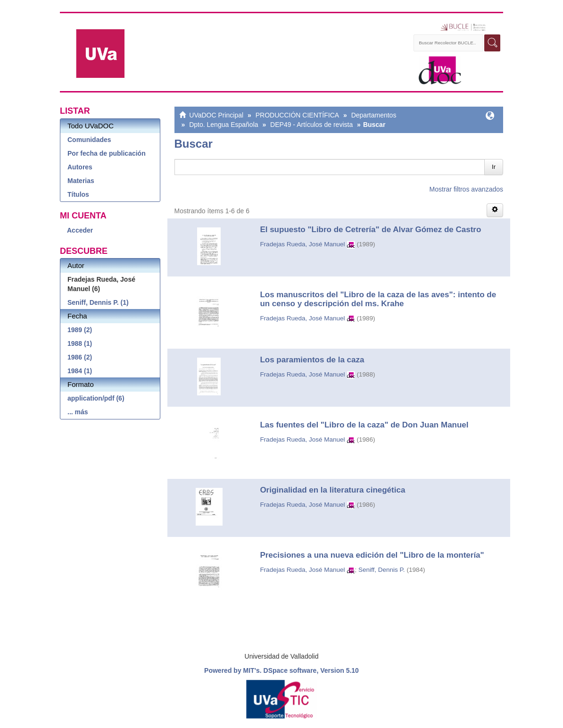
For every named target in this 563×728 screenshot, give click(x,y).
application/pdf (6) (96, 398)
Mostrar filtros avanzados (466, 189)
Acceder (80, 230)
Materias (81, 181)
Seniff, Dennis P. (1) (98, 302)
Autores (80, 167)
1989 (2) (80, 330)
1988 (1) (80, 343)
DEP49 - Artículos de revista (311, 125)
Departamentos (374, 115)
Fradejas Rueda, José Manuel (302, 244)
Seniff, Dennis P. (382, 570)
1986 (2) (80, 357)
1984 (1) (80, 371)
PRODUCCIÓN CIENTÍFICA (297, 115)
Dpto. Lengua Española (224, 125)
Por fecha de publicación (107, 153)
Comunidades (89, 140)
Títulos (78, 194)
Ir (494, 167)
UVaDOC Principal (216, 115)
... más (78, 412)
